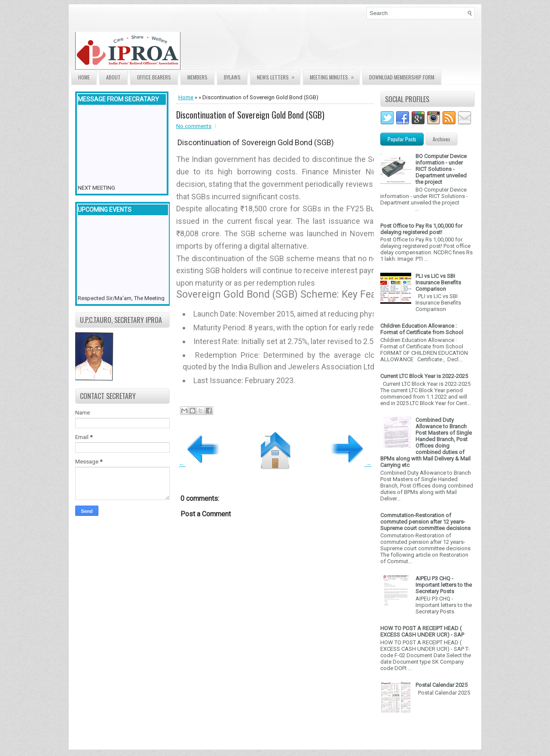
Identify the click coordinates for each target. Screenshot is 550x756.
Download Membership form (402, 77)
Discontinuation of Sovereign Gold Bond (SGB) (250, 115)
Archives (442, 139)
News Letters (278, 75)
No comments (194, 126)
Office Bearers (154, 77)
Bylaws (232, 77)
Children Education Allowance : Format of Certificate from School (422, 329)
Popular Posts (402, 139)
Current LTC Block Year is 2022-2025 (424, 376)
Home (84, 77)
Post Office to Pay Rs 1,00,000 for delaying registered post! (421, 229)
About (113, 77)
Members (197, 77)
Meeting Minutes (335, 75)
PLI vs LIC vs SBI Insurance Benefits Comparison (438, 282)
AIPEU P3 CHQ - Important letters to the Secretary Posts (444, 585)
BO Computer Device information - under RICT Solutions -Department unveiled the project (441, 169)
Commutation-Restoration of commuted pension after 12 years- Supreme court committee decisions (425, 522)
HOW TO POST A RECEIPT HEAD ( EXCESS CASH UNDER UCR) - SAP (422, 631)
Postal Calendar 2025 (442, 685)
